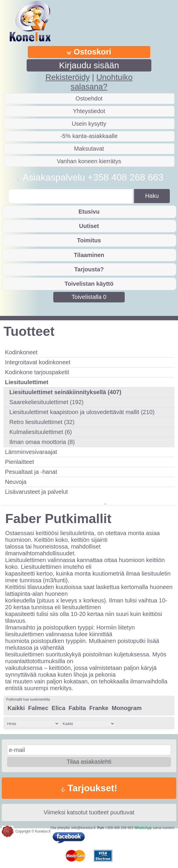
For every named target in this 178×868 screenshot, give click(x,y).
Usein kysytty (89, 124)
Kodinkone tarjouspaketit (37, 372)
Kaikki (16, 708)
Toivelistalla (89, 297)
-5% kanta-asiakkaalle (89, 136)
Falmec (38, 708)
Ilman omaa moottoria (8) (42, 442)
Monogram (127, 708)
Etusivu (89, 212)
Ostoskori (89, 52)
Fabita (77, 708)
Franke (99, 708)
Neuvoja (16, 482)
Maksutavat (89, 149)
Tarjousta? (89, 269)
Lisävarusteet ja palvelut (36, 492)
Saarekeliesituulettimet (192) (46, 402)
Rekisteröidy (67, 77)
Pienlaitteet (19, 462)
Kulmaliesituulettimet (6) (41, 432)
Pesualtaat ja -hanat (31, 472)
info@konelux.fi (83, 828)
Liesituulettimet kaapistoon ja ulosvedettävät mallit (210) (82, 412)
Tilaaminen (89, 255)
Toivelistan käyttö (89, 284)
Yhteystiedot (89, 111)
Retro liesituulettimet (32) (42, 422)
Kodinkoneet (21, 352)
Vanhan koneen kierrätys (89, 161)
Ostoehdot (89, 98)
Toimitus (89, 240)
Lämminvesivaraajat (31, 452)
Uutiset (89, 226)
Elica (58, 708)
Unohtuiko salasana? (101, 82)
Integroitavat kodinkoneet (38, 362)
